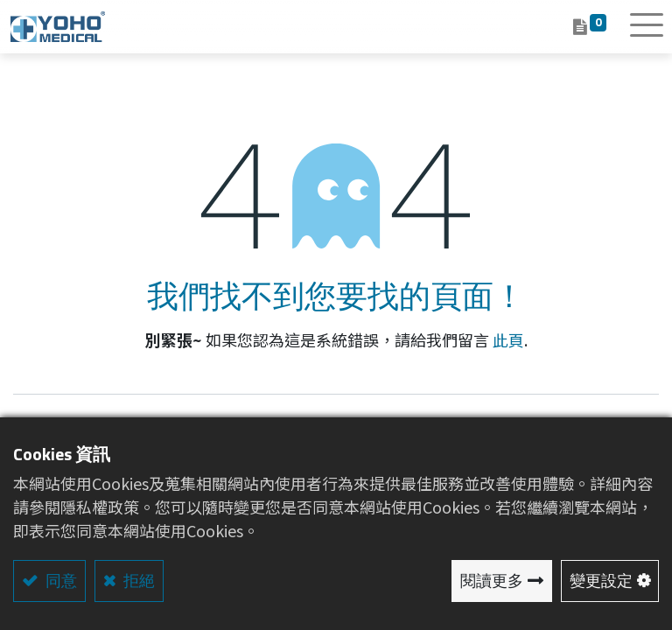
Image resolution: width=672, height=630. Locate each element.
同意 (59, 581)
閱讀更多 (492, 581)
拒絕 (137, 581)
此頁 (508, 339)
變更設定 (601, 581)
